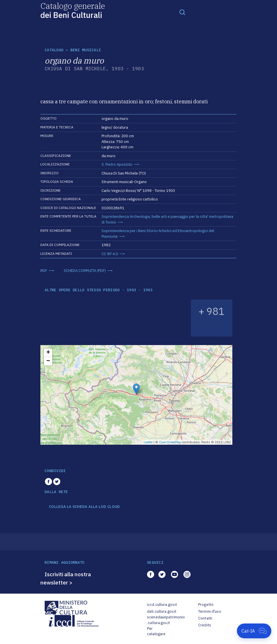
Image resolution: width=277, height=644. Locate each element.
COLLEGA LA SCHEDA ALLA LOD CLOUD (84, 507)
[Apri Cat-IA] (254, 631)
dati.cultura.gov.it (162, 611)
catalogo (54, 50)
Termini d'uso (210, 611)
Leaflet (148, 442)
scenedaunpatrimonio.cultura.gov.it (166, 620)
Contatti (205, 618)
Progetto (206, 605)
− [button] (48, 361)
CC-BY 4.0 (110, 254)
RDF (44, 271)
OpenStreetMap (170, 442)
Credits (205, 625)
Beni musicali (86, 50)
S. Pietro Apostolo (117, 164)
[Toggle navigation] (182, 12)
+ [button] (48, 353)
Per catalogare (156, 631)
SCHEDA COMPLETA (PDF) (85, 271)
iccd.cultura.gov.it (162, 605)
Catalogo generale (73, 10)
